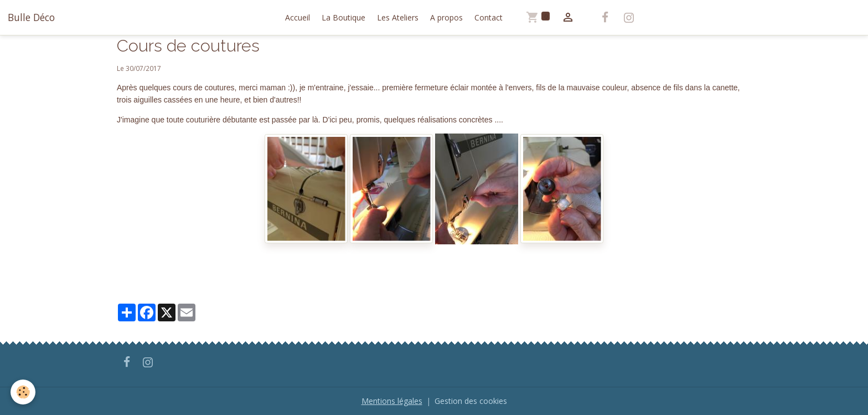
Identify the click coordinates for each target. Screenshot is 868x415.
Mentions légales (392, 401)
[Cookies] (24, 392)
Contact (489, 17)
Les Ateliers (398, 17)
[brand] (31, 17)
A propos (446, 17)
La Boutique (343, 17)
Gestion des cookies (471, 401)
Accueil (298, 17)
